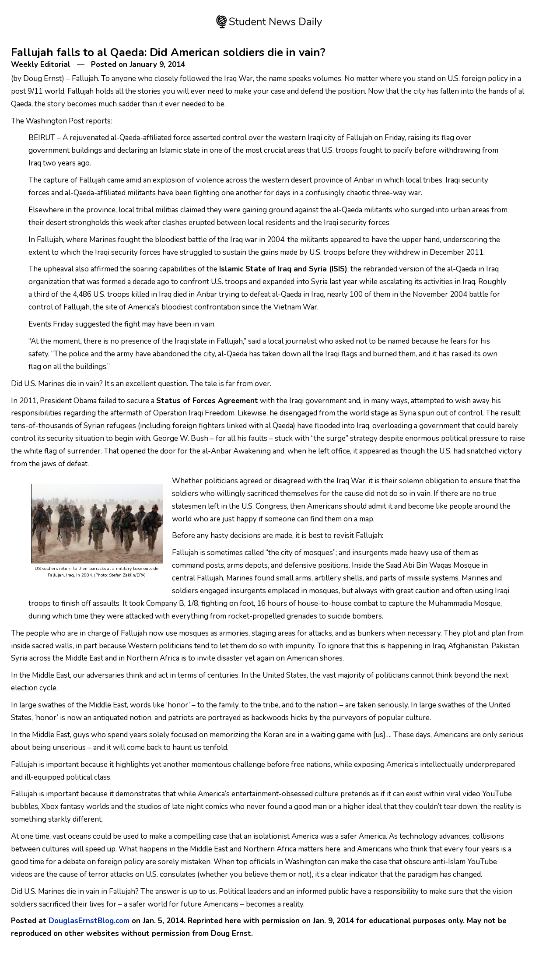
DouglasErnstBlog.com (89, 921)
